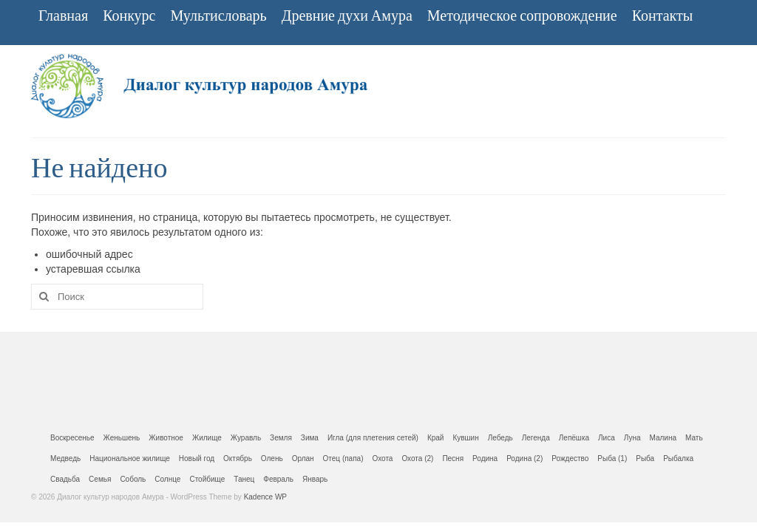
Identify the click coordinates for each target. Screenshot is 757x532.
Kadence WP (265, 497)
